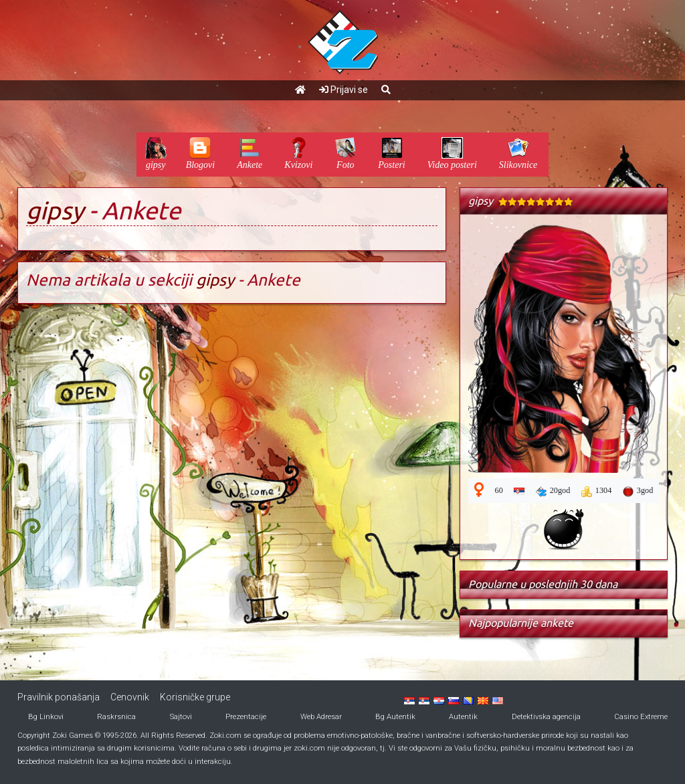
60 (499, 490)
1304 (597, 491)
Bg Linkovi (46, 717)
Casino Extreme (641, 717)
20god (553, 491)
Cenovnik (130, 697)
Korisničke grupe (195, 697)
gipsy (55, 210)
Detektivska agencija (546, 717)
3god (638, 491)
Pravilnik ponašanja (59, 697)
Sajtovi (181, 717)
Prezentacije (246, 717)
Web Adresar (321, 717)
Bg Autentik (395, 717)
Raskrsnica (116, 717)
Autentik (463, 717)
